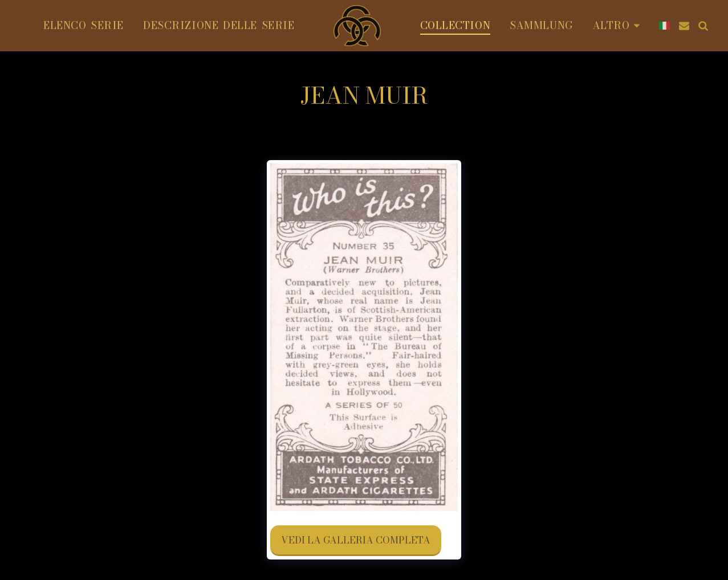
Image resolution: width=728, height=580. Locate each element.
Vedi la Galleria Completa (356, 540)
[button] (684, 26)
